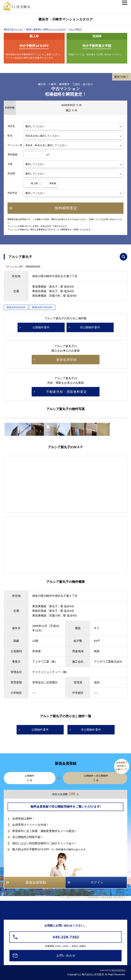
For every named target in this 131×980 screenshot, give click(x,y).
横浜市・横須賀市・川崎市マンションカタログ (46, 29)
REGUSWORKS (118, 970)
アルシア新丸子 (75, 29)
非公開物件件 (90, 327)
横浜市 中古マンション (13, 29)
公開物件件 (41, 327)
